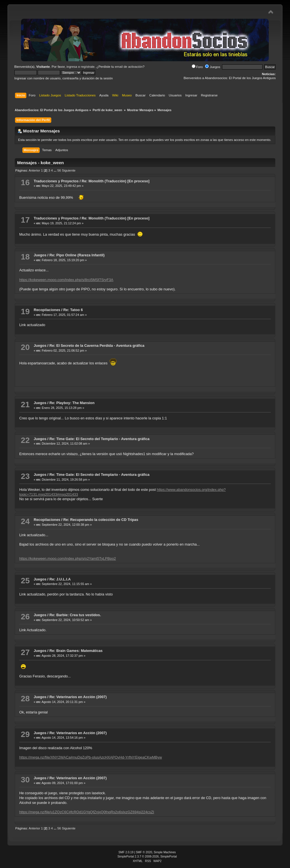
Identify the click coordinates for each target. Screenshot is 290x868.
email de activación (129, 67)
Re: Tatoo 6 (73, 310)
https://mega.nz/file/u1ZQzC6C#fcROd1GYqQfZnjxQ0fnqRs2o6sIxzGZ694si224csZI (87, 812)
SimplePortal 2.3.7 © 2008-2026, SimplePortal (147, 857)
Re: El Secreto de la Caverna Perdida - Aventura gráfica (97, 346)
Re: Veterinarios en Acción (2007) (78, 697)
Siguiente (69, 170)
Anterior (34, 170)
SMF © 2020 (144, 852)
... (56, 170)
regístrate (88, 67)
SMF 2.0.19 (126, 852)
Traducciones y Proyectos (56, 181)
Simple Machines (165, 852)
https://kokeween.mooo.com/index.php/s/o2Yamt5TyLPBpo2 (68, 558)
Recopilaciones (47, 310)
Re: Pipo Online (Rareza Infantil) (77, 255)
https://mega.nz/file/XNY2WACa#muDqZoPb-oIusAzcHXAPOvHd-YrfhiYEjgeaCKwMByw (91, 757)
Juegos (213, 67)
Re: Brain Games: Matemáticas (76, 651)
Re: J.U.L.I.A (60, 579)
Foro (197, 67)
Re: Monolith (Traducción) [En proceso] (116, 181)
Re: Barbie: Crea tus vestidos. (75, 615)
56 (59, 170)
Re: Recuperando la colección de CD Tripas (101, 520)
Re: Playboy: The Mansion (72, 403)
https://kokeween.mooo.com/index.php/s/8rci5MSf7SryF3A (66, 280)
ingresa (72, 67)
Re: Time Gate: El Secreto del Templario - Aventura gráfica (99, 439)
